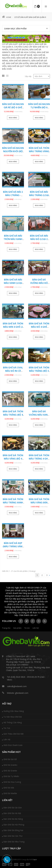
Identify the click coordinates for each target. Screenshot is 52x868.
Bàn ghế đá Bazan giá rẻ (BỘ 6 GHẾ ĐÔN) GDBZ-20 (13, 107)
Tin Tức (7, 728)
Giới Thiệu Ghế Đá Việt (14, 734)
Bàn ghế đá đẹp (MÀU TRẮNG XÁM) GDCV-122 (13, 546)
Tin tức (27, 628)
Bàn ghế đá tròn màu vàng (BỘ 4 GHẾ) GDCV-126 (13, 459)
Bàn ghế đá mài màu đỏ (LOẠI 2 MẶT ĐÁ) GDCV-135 (39, 239)
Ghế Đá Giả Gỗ (10, 759)
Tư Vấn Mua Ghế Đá (13, 717)
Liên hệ (36, 628)
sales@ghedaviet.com (17, 686)
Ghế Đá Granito (10, 765)
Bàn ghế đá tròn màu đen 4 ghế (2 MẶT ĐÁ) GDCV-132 (13, 327)
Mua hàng (13, 118)
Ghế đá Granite (10, 771)
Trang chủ (6, 628)
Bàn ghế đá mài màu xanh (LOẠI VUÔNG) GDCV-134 (13, 283)
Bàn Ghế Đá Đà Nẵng (13, 819)
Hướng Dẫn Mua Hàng (14, 711)
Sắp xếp (28, 76)
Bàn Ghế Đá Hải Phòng (14, 825)
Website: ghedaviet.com (18, 693)
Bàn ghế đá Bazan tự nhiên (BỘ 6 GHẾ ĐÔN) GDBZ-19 (39, 107)
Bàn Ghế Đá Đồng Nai (13, 830)
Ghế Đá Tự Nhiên (11, 776)
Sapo (35, 859)
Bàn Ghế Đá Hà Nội (12, 813)
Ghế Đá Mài (9, 788)
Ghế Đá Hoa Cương (12, 782)
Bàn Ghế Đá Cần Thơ (13, 836)
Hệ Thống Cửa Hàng (13, 722)
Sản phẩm (17, 628)
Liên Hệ (7, 739)
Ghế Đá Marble (10, 793)
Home (7, 17)
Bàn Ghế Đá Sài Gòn (13, 808)
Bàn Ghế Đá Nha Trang (14, 842)
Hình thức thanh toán (13, 745)
